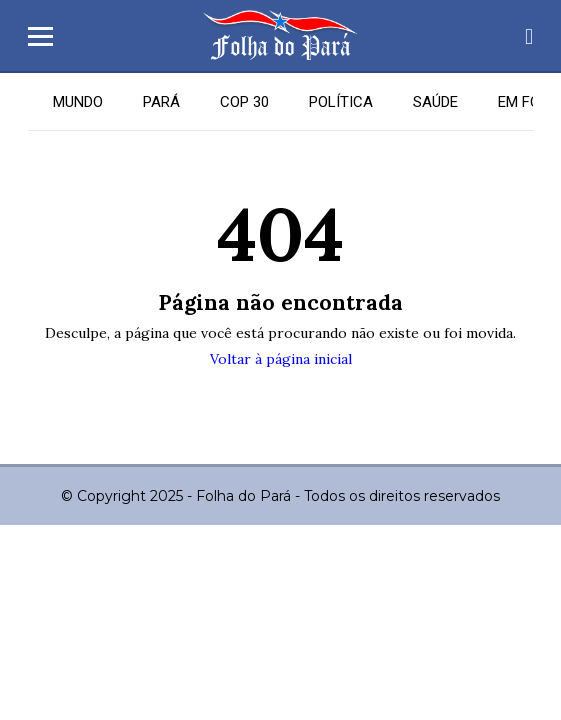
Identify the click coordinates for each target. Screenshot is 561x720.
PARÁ (161, 102)
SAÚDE (435, 102)
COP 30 (244, 102)
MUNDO (78, 102)
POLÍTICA (341, 102)
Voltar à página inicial (281, 359)
